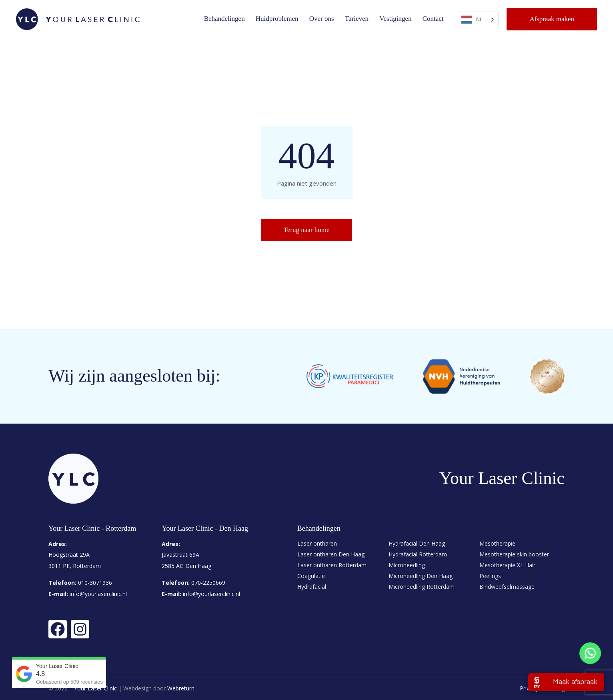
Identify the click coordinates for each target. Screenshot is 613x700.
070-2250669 (208, 582)
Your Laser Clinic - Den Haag (205, 528)
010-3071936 (95, 582)
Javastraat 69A (180, 555)
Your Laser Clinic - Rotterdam (92, 528)
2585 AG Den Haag (186, 565)
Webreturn (181, 687)
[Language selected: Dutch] (478, 19)
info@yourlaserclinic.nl (97, 593)
